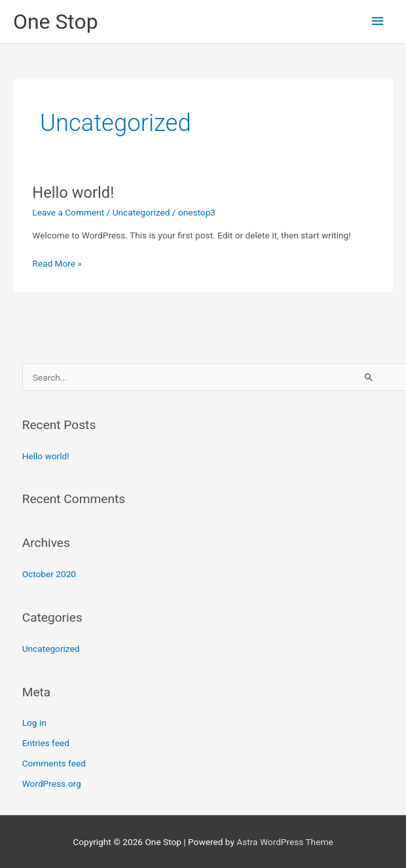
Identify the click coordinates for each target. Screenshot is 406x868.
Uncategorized (141, 212)
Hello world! (73, 193)
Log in (34, 723)
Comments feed (54, 763)
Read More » (57, 262)
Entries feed (46, 743)
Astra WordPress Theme (285, 842)
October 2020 (49, 574)
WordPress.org (52, 783)
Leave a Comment (68, 212)
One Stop (56, 22)
